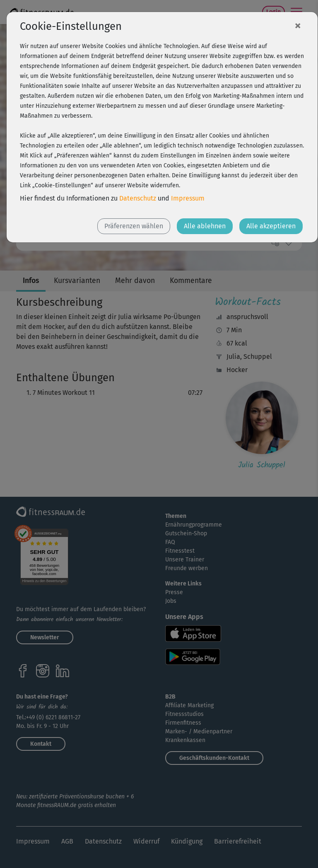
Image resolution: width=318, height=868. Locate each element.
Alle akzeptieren (271, 226)
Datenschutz (138, 198)
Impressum (188, 198)
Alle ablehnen (205, 226)
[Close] (298, 25)
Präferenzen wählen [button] (134, 226)
